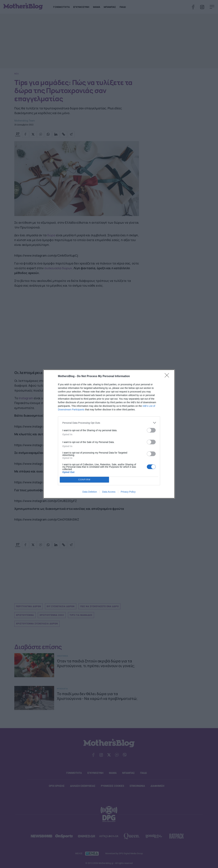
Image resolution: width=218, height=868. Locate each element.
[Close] (168, 376)
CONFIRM (84, 480)
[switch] (151, 430)
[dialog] (109, 434)
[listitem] (109, 423)
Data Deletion (90, 492)
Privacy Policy (128, 492)
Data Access (109, 492)
